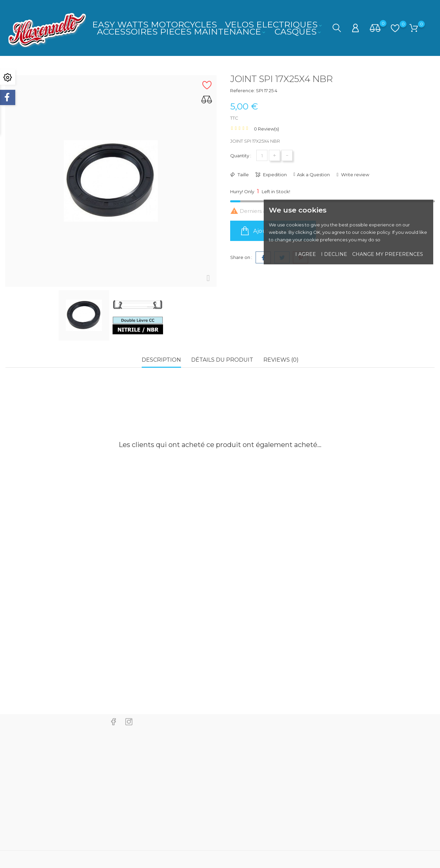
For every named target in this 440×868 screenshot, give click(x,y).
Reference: (243, 90)
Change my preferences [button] (388, 254)
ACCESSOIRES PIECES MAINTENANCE (182, 32)
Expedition (274, 175)
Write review (355, 175)
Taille (243, 175)
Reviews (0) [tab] (281, 360)
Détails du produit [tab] (222, 360)
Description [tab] (161, 360)
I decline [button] (334, 254)
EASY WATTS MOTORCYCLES (155, 24)
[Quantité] (262, 155)
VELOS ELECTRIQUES (274, 24)
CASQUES (298, 32)
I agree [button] (306, 254)
